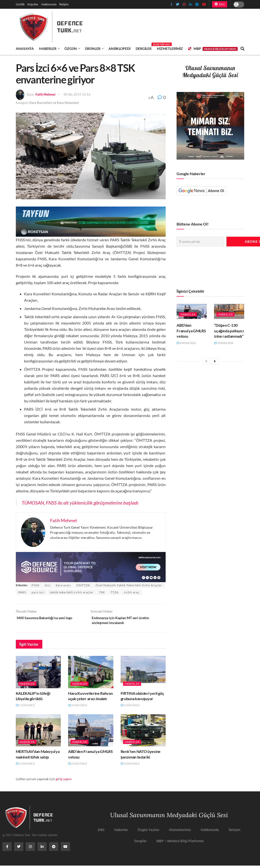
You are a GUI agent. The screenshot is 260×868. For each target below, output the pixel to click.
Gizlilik (20, 4)
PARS (22, 592)
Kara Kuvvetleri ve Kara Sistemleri (54, 103)
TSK (102, 592)
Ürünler (93, 49)
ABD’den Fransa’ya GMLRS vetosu (191, 329)
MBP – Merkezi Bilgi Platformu (180, 843)
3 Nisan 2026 (224, 341)
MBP (213, 49)
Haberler (48, 49)
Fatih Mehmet (45, 94)
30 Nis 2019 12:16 (77, 94)
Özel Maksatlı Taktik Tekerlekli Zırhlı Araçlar (129, 585)
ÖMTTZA (83, 585)
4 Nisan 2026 (186, 341)
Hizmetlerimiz (170, 49)
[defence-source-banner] (91, 566)
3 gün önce (130, 766)
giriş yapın (64, 781)
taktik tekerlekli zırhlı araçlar (72, 592)
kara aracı (63, 585)
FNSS (36, 585)
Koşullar (33, 4)
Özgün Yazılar (148, 832)
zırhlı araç (132, 592)
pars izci (38, 592)
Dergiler (144, 48)
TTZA (114, 592)
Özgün (71, 49)
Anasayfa (25, 49)
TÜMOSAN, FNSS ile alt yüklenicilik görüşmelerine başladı (80, 503)
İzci (48, 585)
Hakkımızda (49, 4)
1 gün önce (25, 708)
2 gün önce (78, 708)
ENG (220, 4)
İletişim (64, 4)
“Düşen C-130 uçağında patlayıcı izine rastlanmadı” (229, 329)
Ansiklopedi (120, 49)
